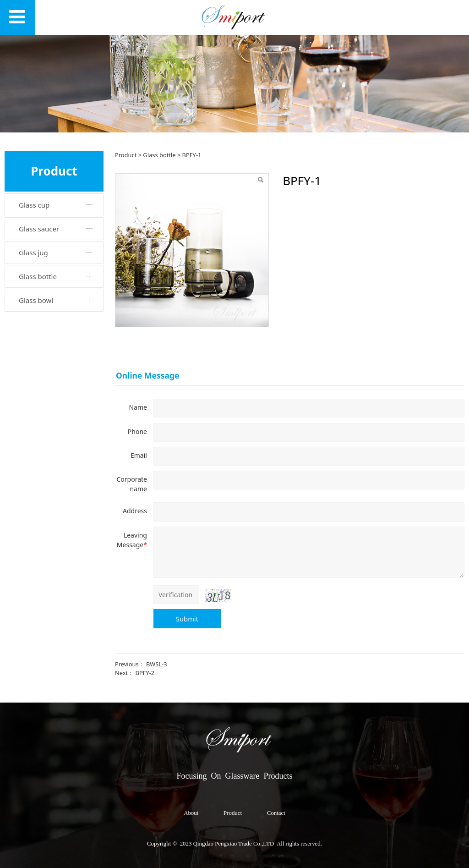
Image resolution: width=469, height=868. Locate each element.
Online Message (148, 375)
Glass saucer (39, 229)
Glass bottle (38, 276)
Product (126, 155)
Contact (276, 813)
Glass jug (33, 253)
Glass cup (34, 205)
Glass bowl (36, 300)
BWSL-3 (157, 664)
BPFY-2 (145, 673)
